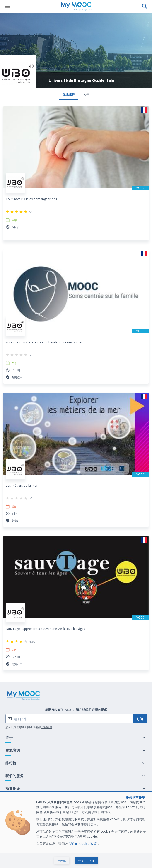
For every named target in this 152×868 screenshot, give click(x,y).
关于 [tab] (86, 94)
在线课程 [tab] (69, 94)
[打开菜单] (7, 6)
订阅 (140, 719)
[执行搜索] (145, 6)
